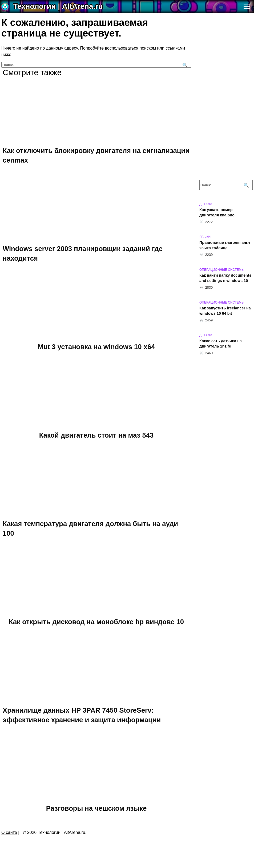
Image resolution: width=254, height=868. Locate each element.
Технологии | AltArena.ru (58, 6)
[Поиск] (184, 65)
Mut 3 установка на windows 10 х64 (96, 347)
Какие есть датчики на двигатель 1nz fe (221, 344)
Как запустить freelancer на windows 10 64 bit (225, 311)
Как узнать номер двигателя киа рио (217, 212)
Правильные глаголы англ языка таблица (225, 245)
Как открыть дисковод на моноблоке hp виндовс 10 (96, 622)
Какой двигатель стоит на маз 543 (96, 435)
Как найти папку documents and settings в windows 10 (225, 278)
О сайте (9, 832)
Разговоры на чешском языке (96, 808)
